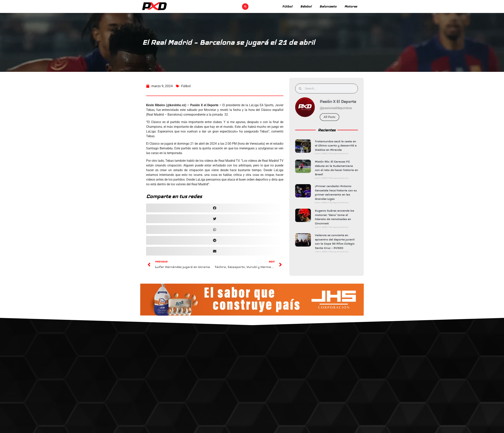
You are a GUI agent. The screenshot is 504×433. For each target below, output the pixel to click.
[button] (245, 7)
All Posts (333, 117)
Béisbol (306, 6)
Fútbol (287, 6)
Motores (351, 6)
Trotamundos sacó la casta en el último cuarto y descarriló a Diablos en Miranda (339, 146)
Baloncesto (328, 6)
